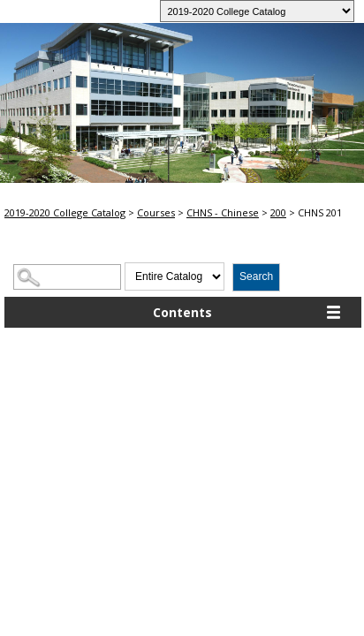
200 (278, 212)
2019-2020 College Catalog (65, 212)
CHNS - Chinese (223, 212)
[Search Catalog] (67, 277)
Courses (156, 212)
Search (256, 276)
